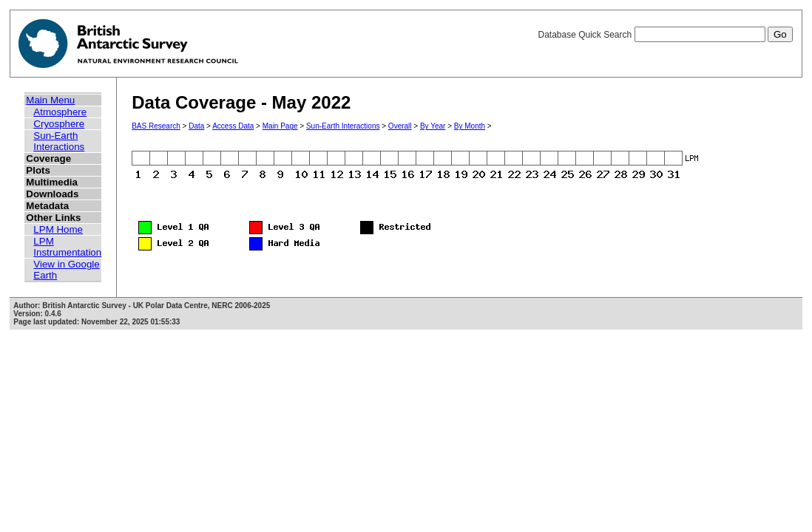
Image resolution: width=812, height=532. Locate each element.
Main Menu (50, 100)
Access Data (233, 126)
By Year (433, 126)
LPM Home (58, 229)
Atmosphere (60, 112)
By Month (470, 126)
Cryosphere (59, 124)
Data (196, 126)
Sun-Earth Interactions (59, 141)
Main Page (280, 126)
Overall (400, 126)
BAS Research (156, 126)
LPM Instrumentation (67, 247)
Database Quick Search (665, 35)
